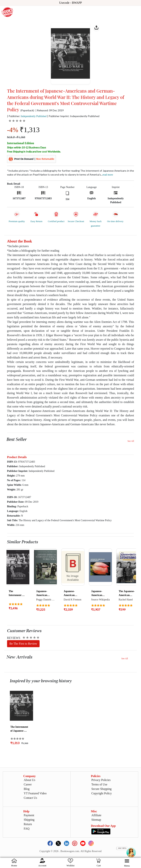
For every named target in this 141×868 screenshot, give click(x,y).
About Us (30, 780)
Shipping (29, 820)
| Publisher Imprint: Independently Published (73, 116)
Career (28, 784)
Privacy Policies (101, 780)
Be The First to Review (23, 644)
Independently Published (34, 116)
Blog (27, 789)
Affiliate (96, 815)
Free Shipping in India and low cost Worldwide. (34, 152)
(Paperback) (27, 110)
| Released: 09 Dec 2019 (50, 110)
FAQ (27, 829)
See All (131, 441)
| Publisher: (27, 116)
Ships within (27, 147)
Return (28, 824)
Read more (108, 175)
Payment (29, 815)
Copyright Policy (102, 793)
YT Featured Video (35, 793)
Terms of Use (99, 784)
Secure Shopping (102, 789)
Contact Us (30, 798)
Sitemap (96, 820)
